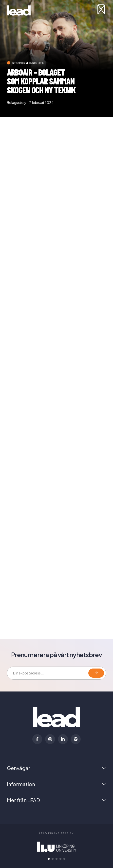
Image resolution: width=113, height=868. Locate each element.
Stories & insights (28, 63)
